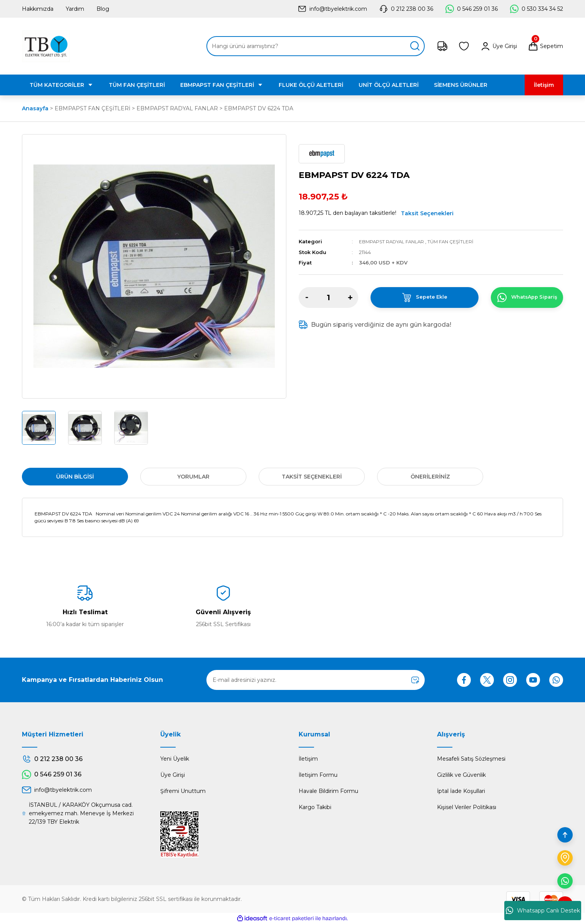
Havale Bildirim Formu (328, 791)
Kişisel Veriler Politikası (467, 807)
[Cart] (545, 46)
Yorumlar (193, 477)
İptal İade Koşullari (461, 791)
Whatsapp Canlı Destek (543, 911)
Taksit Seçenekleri (427, 213)
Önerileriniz (430, 477)
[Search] (316, 46)
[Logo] (46, 46)
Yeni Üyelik (175, 759)
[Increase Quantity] (350, 297)
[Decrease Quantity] (307, 297)
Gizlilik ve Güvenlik (461, 775)
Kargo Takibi (315, 807)
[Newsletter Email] (316, 680)
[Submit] (415, 680)
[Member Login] (499, 46)
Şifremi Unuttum (183, 791)
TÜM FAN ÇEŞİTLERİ (457, 241)
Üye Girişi (173, 775)
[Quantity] (328, 297)
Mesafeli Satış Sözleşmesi (471, 759)
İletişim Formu (318, 775)
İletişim (308, 759)
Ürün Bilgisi (75, 477)
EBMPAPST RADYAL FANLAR (394, 241)
